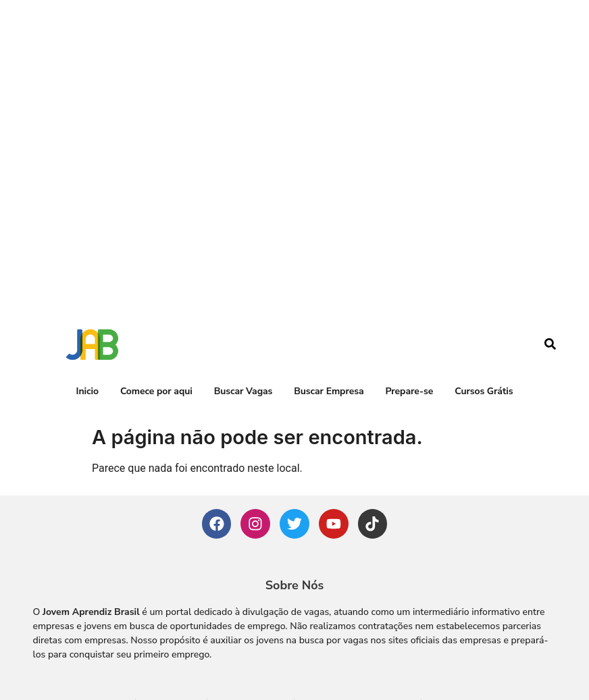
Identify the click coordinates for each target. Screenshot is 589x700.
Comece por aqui (156, 345)
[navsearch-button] (550, 299)
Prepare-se (409, 345)
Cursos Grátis (484, 345)
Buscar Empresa (329, 345)
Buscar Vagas (244, 345)
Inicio (87, 345)
